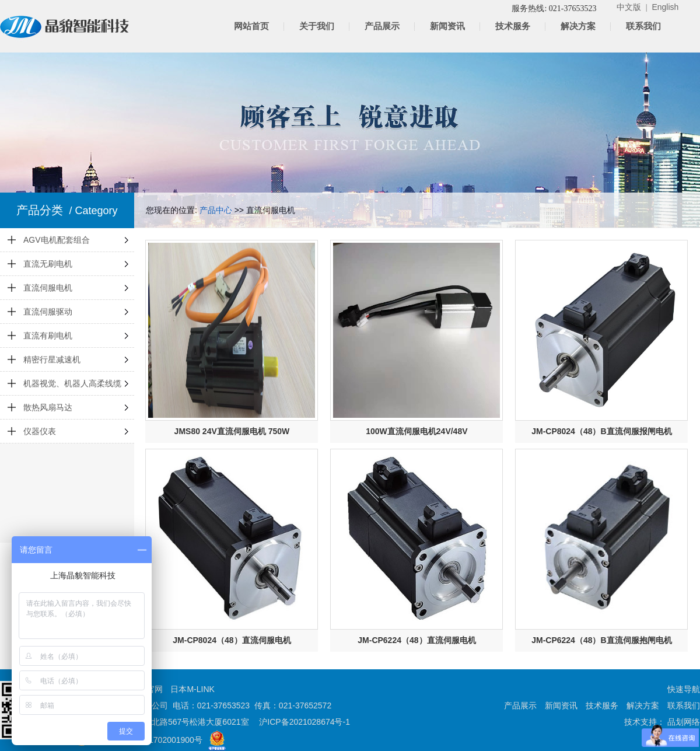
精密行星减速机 (52, 359)
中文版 (629, 7)
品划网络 (682, 722)
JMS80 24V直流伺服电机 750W (232, 431)
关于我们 (317, 26)
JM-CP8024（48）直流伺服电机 (232, 640)
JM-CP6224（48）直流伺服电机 (416, 640)
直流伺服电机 (48, 288)
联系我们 (643, 26)
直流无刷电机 (48, 264)
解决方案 (578, 26)
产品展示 (382, 26)
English (665, 7)
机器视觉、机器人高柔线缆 (72, 383)
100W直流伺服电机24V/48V (416, 431)
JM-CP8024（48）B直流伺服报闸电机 (601, 431)
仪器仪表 (40, 431)
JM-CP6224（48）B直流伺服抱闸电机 (601, 640)
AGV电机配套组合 (57, 240)
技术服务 (513, 26)
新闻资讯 (447, 26)
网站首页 (251, 26)
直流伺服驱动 (48, 312)
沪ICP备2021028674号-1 (304, 722)
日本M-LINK (192, 689)
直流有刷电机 (48, 336)
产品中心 (216, 210)
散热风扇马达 (48, 407)
